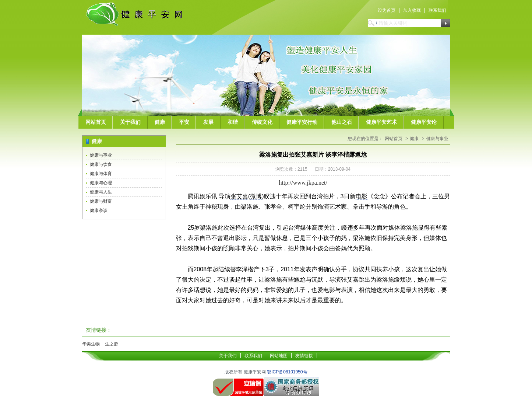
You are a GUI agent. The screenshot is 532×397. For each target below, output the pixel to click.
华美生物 (91, 344)
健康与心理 (101, 183)
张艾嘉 (239, 196)
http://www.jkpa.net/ (303, 183)
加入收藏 (412, 10)
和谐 (233, 122)
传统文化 (262, 122)
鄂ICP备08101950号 (287, 372)
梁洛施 (250, 207)
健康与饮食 (101, 164)
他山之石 (342, 122)
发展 (208, 122)
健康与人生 (101, 192)
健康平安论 (424, 122)
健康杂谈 (99, 210)
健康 (160, 122)
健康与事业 (101, 155)
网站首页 (96, 122)
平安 (184, 122)
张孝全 (273, 207)
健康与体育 (101, 174)
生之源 (112, 344)
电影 (362, 196)
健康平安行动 (302, 122)
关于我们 (130, 122)
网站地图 (279, 356)
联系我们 (437, 10)
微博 (256, 196)
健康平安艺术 (381, 122)
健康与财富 (101, 201)
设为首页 (387, 10)
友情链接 (304, 356)
